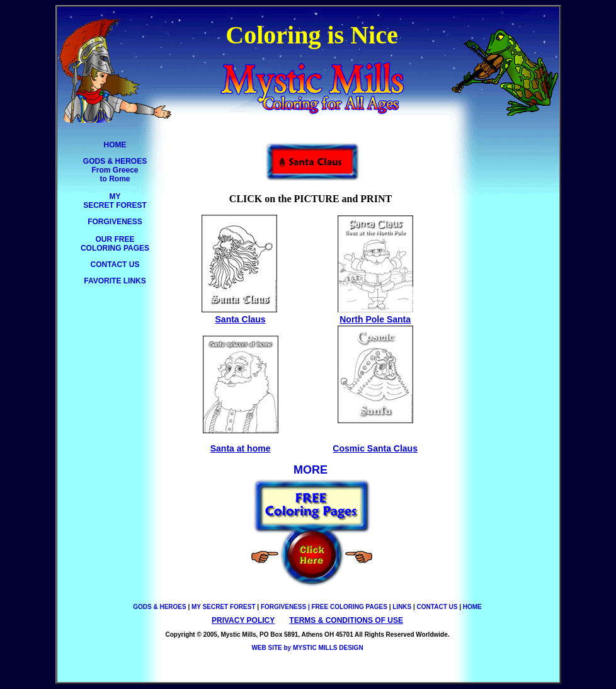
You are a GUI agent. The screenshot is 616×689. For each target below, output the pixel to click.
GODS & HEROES (160, 607)
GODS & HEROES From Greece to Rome (115, 170)
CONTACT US (115, 265)
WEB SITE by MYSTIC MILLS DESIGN (307, 648)
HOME (115, 145)
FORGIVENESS (115, 222)
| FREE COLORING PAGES (348, 607)
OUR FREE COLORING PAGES (115, 244)
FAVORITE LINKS (115, 281)
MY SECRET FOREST (115, 201)
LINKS (402, 607)
